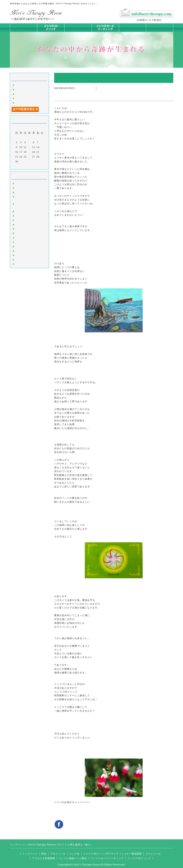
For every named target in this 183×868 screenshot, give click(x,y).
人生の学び (22, 237)
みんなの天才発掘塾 (27, 220)
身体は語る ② (24, 94)
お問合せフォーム (160, 28)
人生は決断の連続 (26, 102)
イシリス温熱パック (78, 32)
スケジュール (153, 854)
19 (29, 152)
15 (42, 147)
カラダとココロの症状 (29, 215)
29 (42, 157)
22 (42, 152)
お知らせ (20, 233)
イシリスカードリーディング (107, 858)
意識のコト (22, 192)
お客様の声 (22, 246)
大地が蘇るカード (86, 88)
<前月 (22, 166)
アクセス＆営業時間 (43, 858)
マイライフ (22, 251)
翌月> (36, 166)
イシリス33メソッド (139, 858)
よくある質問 (23, 264)
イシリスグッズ (25, 255)
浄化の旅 (20, 259)
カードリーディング (27, 224)
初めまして (22, 183)
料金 (132, 28)
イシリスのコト (25, 188)
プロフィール (58, 854)
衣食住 (19, 242)
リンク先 (74, 854)
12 (29, 147)
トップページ (23, 28)
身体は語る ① (24, 98)
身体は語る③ (23, 89)
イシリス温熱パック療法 (30, 211)
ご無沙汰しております (29, 85)
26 (29, 157)
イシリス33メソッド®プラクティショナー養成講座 (113, 854)
